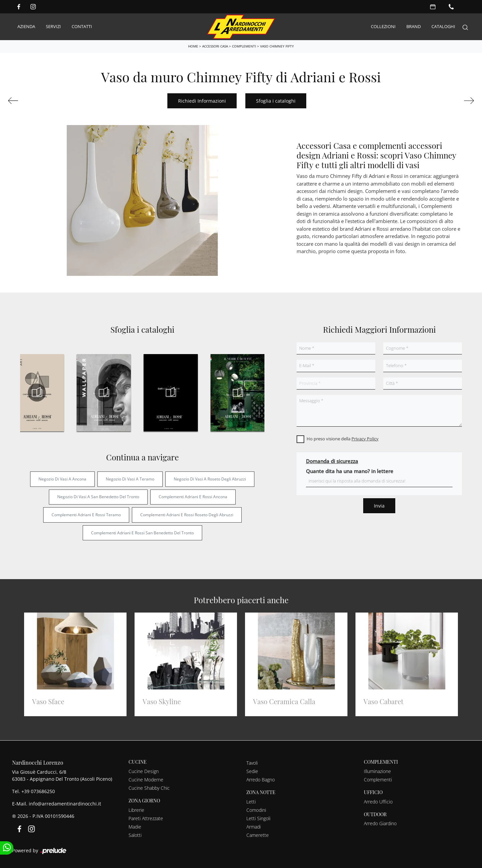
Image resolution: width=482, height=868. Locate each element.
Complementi (244, 46)
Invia (379, 506)
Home (193, 46)
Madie (135, 826)
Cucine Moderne (146, 779)
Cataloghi (443, 26)
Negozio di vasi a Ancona (62, 479)
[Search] (465, 27)
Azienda (26, 26)
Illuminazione (377, 771)
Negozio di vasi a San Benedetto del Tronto (98, 497)
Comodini (256, 810)
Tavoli (252, 763)
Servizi (53, 26)
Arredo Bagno (261, 779)
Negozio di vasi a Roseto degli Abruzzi (210, 479)
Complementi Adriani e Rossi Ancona (193, 497)
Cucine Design (144, 771)
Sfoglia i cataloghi (276, 100)
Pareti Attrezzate (146, 818)
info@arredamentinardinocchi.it (65, 804)
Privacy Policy (365, 439)
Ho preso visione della (343, 439)
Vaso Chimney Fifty (277, 46)
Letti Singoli (258, 818)
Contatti (82, 26)
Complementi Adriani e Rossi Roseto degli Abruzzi (187, 514)
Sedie (252, 771)
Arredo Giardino (380, 823)
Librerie (136, 810)
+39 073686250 (38, 791)
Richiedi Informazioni (202, 100)
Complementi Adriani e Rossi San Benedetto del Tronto (142, 532)
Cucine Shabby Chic (149, 788)
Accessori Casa (215, 46)
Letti (251, 801)
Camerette (258, 835)
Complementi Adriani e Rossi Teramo (86, 514)
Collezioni (383, 26)
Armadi (254, 826)
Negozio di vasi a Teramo (130, 479)
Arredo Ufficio (378, 801)
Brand (414, 26)
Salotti (135, 835)
